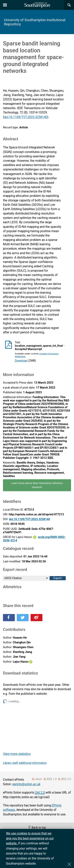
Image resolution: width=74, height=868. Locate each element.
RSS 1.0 (52, 779)
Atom (39, 779)
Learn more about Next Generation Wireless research (37, 485)
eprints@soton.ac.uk (26, 784)
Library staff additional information (25, 763)
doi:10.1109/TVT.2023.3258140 (26, 117)
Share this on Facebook (9, 618)
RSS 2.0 (66, 779)
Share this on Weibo (37, 618)
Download (21, 361)
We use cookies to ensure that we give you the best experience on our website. (30, 838)
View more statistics (17, 754)
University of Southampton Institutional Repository (35, 22)
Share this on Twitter (23, 618)
